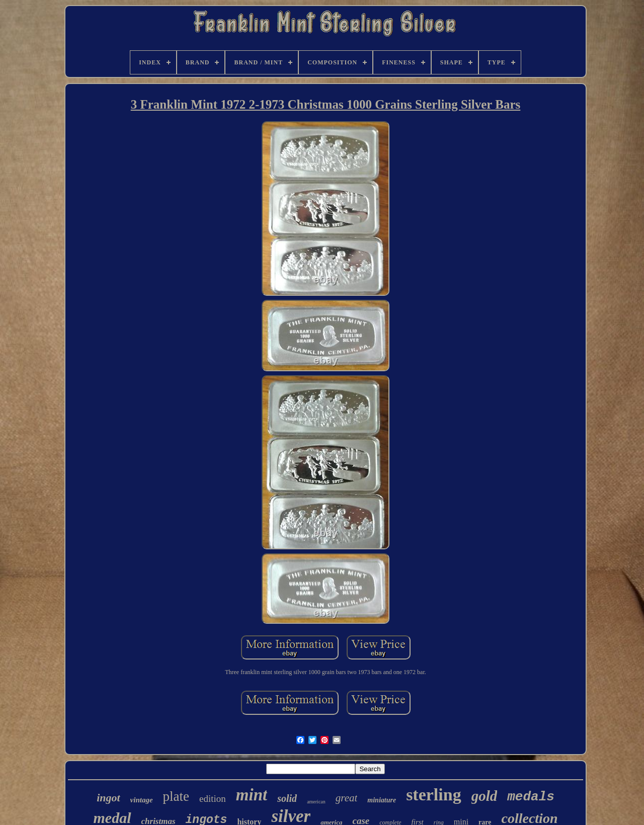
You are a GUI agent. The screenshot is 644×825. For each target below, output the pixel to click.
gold (485, 796)
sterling (434, 795)
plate (176, 796)
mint (252, 795)
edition (213, 799)
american (316, 802)
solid (287, 798)
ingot (108, 798)
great (347, 798)
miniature (382, 800)
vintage (142, 800)
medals (531, 797)
